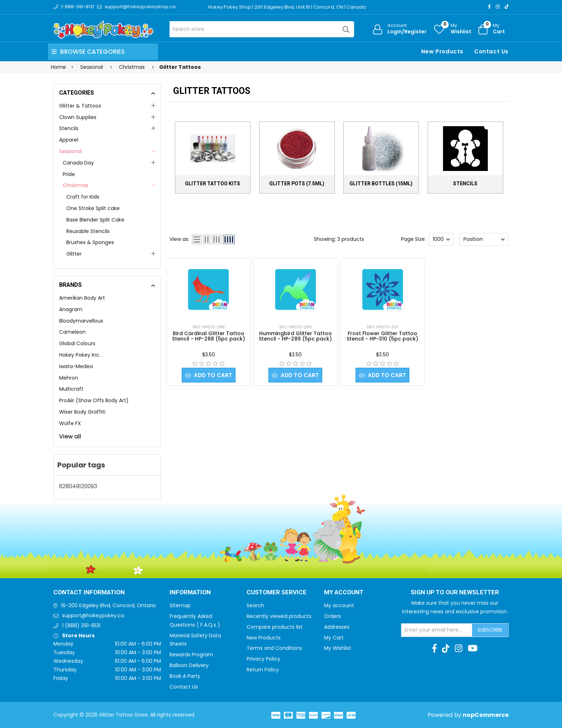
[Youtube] (473, 648)
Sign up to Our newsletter (455, 593)
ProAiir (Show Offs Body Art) (94, 400)
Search (255, 605)
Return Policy (263, 670)
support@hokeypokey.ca (93, 615)
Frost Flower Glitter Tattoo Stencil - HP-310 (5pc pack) (382, 336)
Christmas (76, 185)
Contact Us (491, 51)
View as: (179, 239)
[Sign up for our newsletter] (437, 630)
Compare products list (275, 627)
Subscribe (490, 630)
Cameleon (72, 332)
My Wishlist (338, 648)
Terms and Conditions (274, 648)
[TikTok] (507, 7)
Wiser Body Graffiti (82, 412)
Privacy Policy (263, 659)
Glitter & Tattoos (80, 106)
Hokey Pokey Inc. (80, 355)
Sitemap (180, 605)
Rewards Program (191, 655)
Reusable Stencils (88, 231)
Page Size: (413, 239)
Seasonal (70, 151)
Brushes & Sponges (90, 242)
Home (58, 67)
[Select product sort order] (484, 239)
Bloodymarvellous (81, 321)
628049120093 (78, 486)
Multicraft (71, 389)
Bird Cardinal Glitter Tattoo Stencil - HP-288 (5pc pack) (209, 336)
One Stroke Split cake (93, 208)
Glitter (74, 254)
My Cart (334, 638)
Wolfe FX (70, 423)
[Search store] (262, 29)
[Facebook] (489, 7)
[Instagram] (498, 7)
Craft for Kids (83, 197)
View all (70, 436)
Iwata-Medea (76, 366)
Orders (332, 616)
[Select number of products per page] (441, 239)
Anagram (71, 309)
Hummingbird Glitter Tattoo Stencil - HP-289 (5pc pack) (295, 336)
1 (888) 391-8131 (81, 625)
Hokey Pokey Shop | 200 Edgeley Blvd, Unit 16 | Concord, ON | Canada (287, 7)
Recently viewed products (279, 616)
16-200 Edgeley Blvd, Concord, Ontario (108, 605)
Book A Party (185, 676)
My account (339, 605)
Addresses (337, 627)
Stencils (69, 128)
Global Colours (77, 343)
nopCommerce (486, 715)
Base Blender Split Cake (95, 220)
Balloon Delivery (189, 665)
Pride (69, 174)
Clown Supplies (78, 117)
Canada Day (78, 163)
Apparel (69, 140)
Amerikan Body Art (82, 298)
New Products (442, 51)
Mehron (69, 378)
